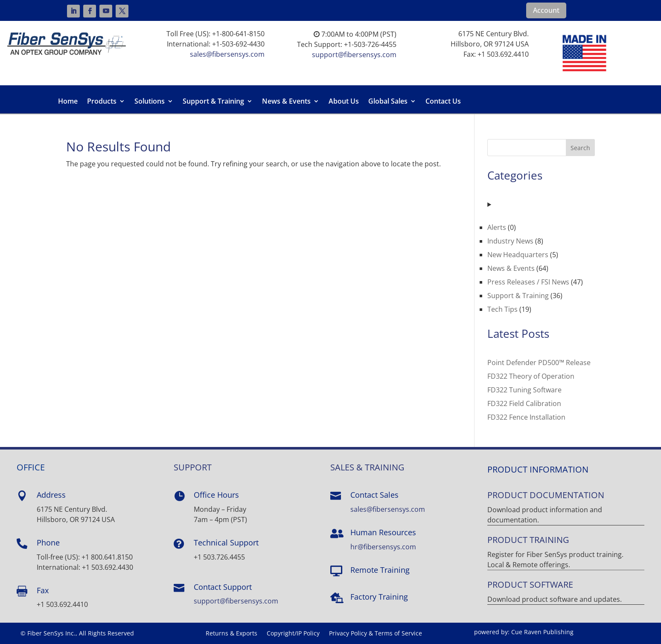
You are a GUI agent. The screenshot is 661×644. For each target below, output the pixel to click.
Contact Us (443, 102)
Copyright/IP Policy (293, 634)
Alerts (497, 227)
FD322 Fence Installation (526, 417)
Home (68, 102)
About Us (344, 102)
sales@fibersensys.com (227, 54)
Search (580, 148)
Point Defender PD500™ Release (539, 363)
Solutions (150, 102)
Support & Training (213, 102)
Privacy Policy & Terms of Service (376, 634)
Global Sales (388, 102)
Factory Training (379, 597)
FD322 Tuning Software (524, 390)
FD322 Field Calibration (524, 403)
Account (546, 10)
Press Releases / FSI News (528, 282)
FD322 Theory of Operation (531, 376)
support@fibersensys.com (354, 55)
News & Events (286, 102)
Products (102, 102)
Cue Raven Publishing (542, 632)
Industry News (510, 241)
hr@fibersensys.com (383, 547)
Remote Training (380, 570)
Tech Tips (502, 309)
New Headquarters (518, 255)
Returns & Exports (231, 634)
